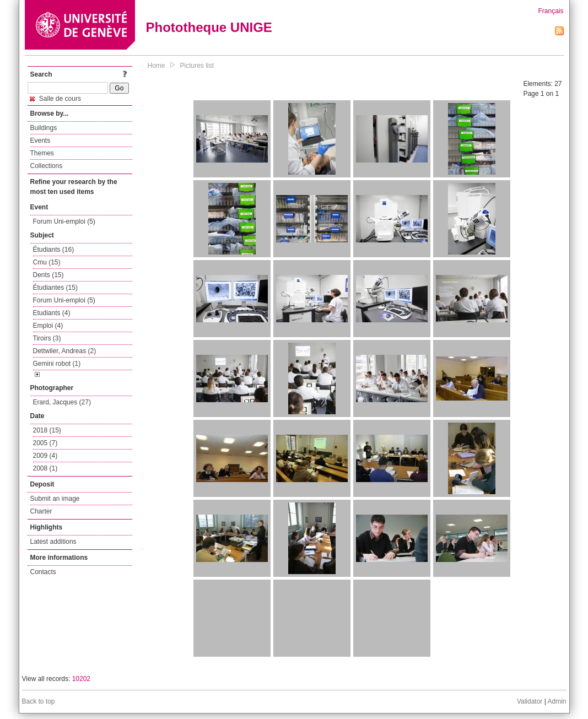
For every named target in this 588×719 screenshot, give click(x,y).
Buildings (44, 128)
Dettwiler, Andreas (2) (65, 351)
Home (157, 66)
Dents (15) (48, 275)
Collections (47, 166)
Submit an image (55, 499)
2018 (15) (47, 430)
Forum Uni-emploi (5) (64, 221)
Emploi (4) (48, 326)
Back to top (39, 701)
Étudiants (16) (54, 250)
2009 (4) (45, 456)
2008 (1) (45, 468)
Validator (530, 701)
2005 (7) (45, 443)
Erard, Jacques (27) (62, 402)
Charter (41, 511)
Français (551, 11)
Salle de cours (55, 99)
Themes (42, 153)
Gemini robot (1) (57, 364)
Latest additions (53, 542)
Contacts (43, 572)
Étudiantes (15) (55, 288)
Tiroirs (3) (47, 338)
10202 (81, 679)
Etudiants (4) (52, 313)
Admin (557, 701)
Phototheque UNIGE (209, 27)
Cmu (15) (47, 262)
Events (41, 140)
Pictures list (197, 66)
